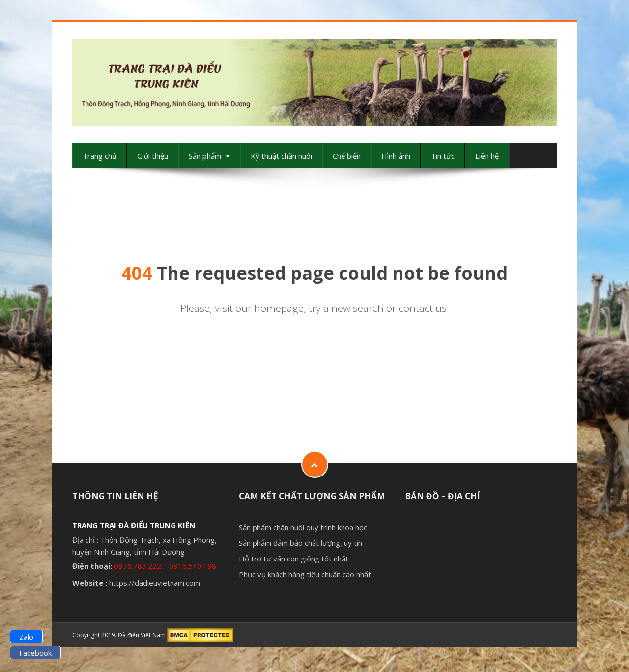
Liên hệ (487, 156)
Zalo (26, 637)
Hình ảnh (396, 156)
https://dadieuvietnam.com (155, 583)
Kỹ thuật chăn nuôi (281, 156)
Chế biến (347, 156)
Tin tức (443, 156)
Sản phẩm (209, 156)
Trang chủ (100, 156)
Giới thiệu (153, 156)
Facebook (35, 653)
